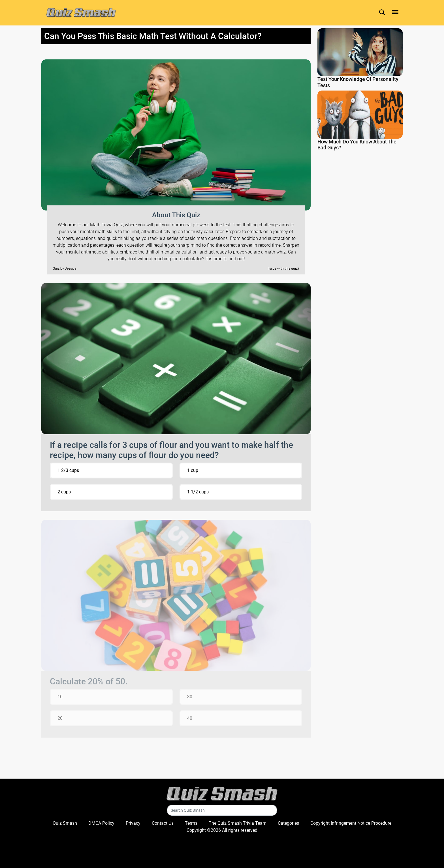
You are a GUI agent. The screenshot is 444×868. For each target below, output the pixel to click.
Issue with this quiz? (284, 268)
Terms (191, 823)
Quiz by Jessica (65, 268)
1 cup (193, 470)
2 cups (64, 492)
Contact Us (163, 823)
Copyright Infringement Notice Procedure (351, 823)
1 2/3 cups (68, 470)
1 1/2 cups (198, 492)
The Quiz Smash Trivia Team (238, 823)
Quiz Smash (65, 823)
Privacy (133, 823)
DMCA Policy (101, 823)
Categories (288, 823)
